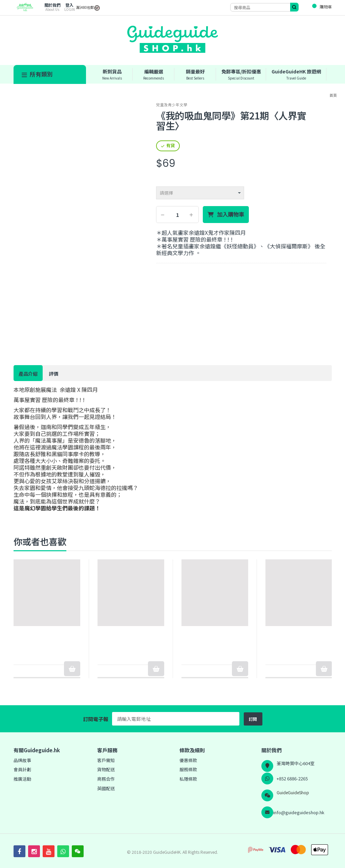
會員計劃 (22, 769)
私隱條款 (188, 779)
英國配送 (106, 788)
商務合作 (106, 779)
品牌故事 (22, 760)
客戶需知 (106, 760)
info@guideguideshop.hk (299, 812)
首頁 (333, 95)
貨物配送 (106, 769)
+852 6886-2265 (292, 778)
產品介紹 (28, 374)
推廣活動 (22, 779)
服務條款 (188, 769)
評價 (53, 374)
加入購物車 (231, 215)
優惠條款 (188, 760)
